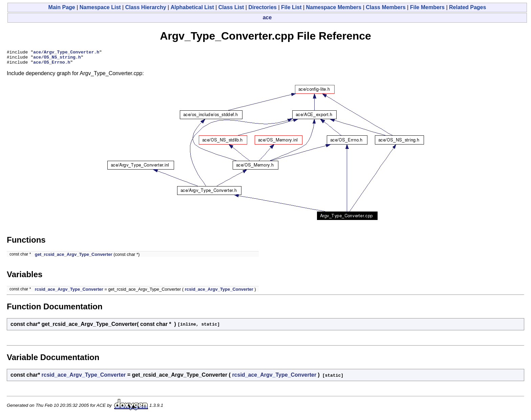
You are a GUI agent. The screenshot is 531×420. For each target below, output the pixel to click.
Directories (262, 7)
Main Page (62, 7)
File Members (427, 7)
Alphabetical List (192, 7)
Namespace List (100, 7)
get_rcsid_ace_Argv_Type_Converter (74, 257)
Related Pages (468, 7)
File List (291, 7)
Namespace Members (334, 7)
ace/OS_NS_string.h (57, 59)
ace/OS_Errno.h (52, 65)
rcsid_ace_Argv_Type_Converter (69, 292)
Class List (231, 7)
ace (267, 17)
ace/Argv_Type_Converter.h (66, 53)
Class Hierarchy (146, 7)
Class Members (386, 7)
